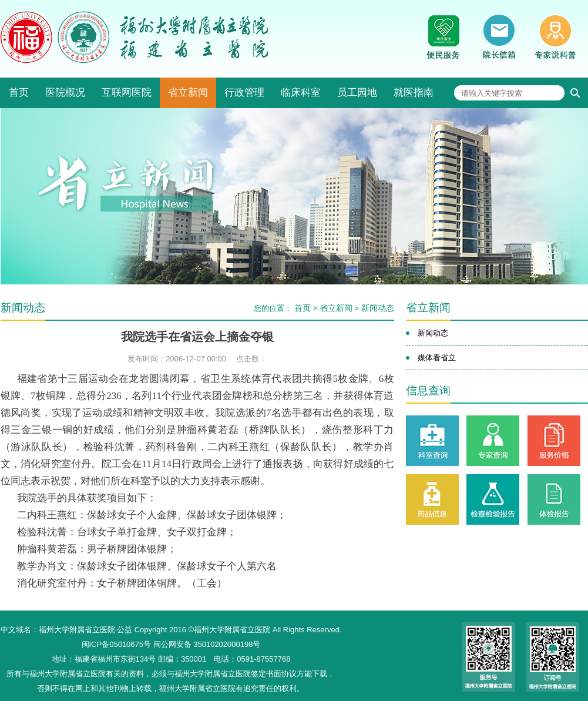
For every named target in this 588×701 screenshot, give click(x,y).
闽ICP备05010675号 (117, 644)
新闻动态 (378, 308)
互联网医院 (127, 93)
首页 (19, 93)
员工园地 (357, 93)
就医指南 (414, 93)
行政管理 (244, 93)
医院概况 (65, 93)
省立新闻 (188, 93)
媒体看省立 (437, 358)
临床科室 (301, 93)
